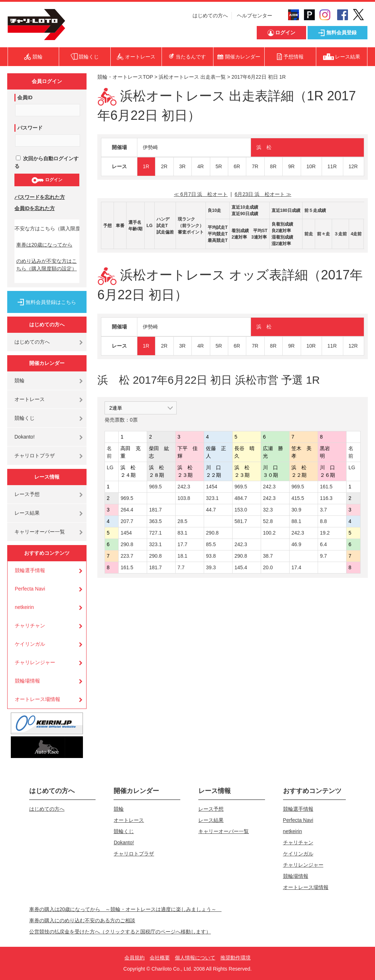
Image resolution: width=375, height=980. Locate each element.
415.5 (298, 498)
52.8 (268, 521)
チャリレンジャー (35, 662)
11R (332, 166)
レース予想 (27, 494)
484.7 (241, 498)
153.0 (241, 510)
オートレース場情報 (37, 699)
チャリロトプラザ (35, 456)
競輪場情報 (27, 681)
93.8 (211, 556)
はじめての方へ (210, 16)
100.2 (269, 533)
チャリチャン (30, 626)
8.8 (323, 521)
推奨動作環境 (235, 958)
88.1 (296, 521)
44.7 (211, 510)
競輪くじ (25, 418)
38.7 (268, 556)
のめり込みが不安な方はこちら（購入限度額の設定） (47, 265)
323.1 (212, 498)
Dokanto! (25, 437)
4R (200, 166)
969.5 (155, 487)
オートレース (30, 399)
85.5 (211, 544)
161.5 (326, 487)
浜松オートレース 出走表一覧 (192, 77)
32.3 (268, 510)
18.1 (182, 556)
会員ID (25, 97)
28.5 (182, 521)
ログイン (47, 180)
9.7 (323, 556)
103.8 (184, 498)
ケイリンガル (30, 644)
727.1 (155, 533)
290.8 (212, 533)
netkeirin (24, 607)
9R (291, 166)
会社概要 (160, 958)
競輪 (19, 380)
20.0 (268, 567)
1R (146, 166)
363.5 (155, 521)
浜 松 (264, 147)
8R (273, 166)
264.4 (127, 510)
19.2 (325, 533)
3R (182, 166)
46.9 (296, 544)
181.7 (155, 510)
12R (353, 166)
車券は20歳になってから (44, 245)
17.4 (296, 567)
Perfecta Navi (30, 589)
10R (311, 166)
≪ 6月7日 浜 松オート (201, 194)
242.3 (184, 487)
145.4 (241, 567)
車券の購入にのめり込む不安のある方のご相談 (82, 920)
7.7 (181, 567)
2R (164, 166)
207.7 (127, 521)
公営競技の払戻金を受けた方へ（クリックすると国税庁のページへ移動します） (120, 932)
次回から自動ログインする (47, 162)
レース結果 (27, 513)
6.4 (323, 544)
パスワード (30, 128)
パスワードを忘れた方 (40, 197)
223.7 (127, 556)
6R (237, 166)
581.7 (241, 521)
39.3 (211, 567)
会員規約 (134, 958)
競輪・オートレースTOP (125, 77)
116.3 (326, 498)
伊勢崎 (150, 147)
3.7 (323, 510)
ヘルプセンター (255, 16)
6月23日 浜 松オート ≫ (263, 194)
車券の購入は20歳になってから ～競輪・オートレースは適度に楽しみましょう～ (125, 909)
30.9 (296, 510)
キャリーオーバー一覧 (40, 532)
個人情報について (195, 958)
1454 (211, 487)
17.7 (182, 544)
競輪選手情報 (30, 570)
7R (255, 166)
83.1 (182, 533)
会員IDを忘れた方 (35, 208)
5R (219, 166)
